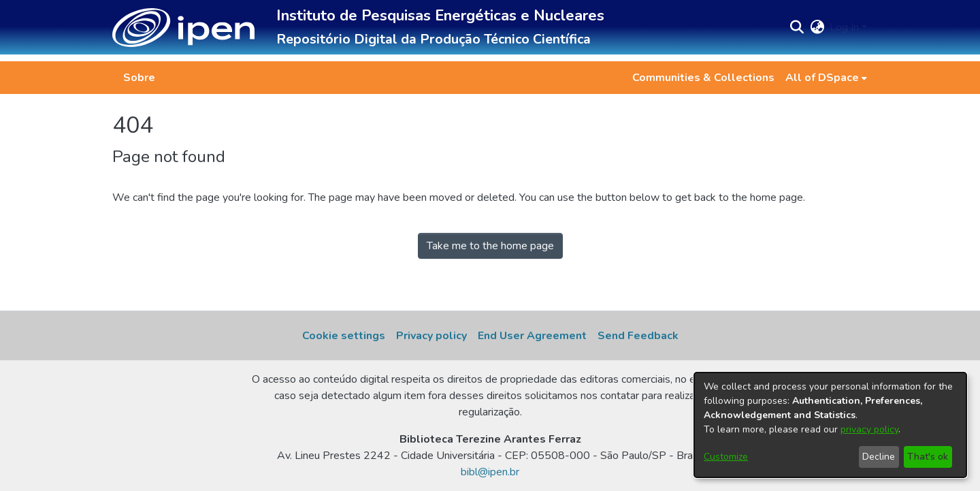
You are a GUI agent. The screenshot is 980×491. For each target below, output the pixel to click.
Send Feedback (638, 336)
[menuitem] (826, 78)
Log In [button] (846, 27)
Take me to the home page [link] (490, 246)
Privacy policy (431, 336)
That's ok (928, 457)
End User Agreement (532, 336)
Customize (726, 457)
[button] (183, 28)
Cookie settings (344, 336)
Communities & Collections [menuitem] (703, 78)
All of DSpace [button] (822, 78)
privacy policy (869, 429)
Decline (879, 457)
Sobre (139, 78)
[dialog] (830, 425)
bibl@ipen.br (490, 472)
